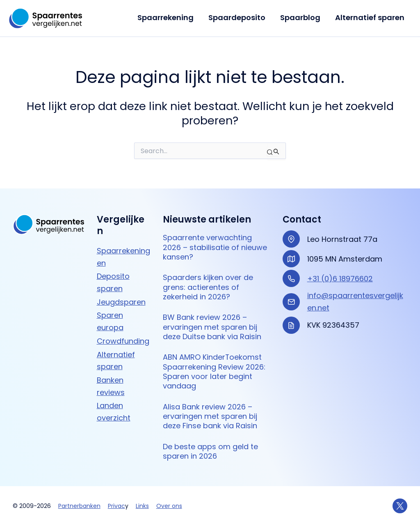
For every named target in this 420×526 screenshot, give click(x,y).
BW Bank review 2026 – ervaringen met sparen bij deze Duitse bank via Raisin (212, 327)
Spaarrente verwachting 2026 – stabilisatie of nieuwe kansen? (215, 247)
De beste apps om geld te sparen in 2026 (210, 451)
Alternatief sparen (370, 17)
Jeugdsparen (121, 302)
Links (142, 506)
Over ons (169, 506)
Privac (116, 506)
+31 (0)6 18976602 (340, 279)
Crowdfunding (123, 341)
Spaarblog (300, 17)
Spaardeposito (237, 17)
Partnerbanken (79, 506)
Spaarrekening (165, 17)
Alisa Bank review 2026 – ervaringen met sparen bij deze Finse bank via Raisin (210, 416)
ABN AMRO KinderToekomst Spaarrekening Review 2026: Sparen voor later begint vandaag (214, 371)
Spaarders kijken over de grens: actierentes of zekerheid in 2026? (208, 287)
